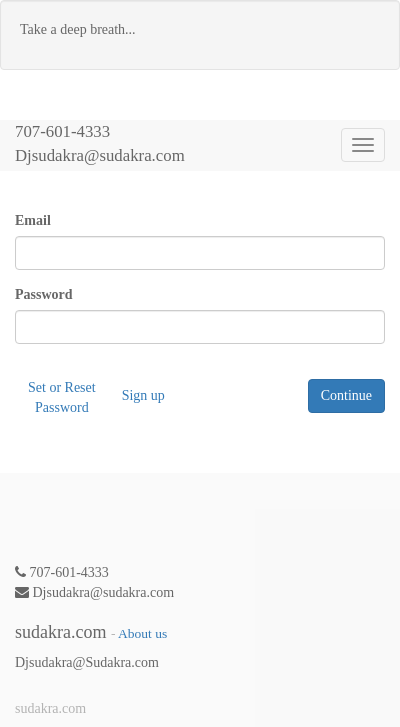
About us (142, 633)
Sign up (143, 395)
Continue (346, 395)
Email (33, 220)
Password (44, 294)
